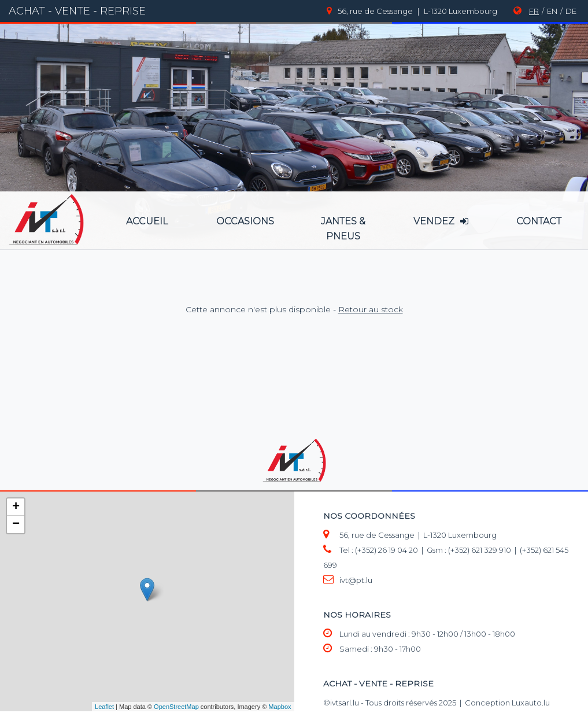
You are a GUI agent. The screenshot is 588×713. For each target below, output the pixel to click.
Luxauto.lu (531, 703)
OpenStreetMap (176, 707)
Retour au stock (371, 309)
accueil (147, 221)
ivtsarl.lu (345, 703)
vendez (441, 221)
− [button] (16, 524)
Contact (539, 221)
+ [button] (16, 507)
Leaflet (104, 707)
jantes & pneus (343, 229)
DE (571, 11)
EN (552, 11)
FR (534, 11)
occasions (245, 221)
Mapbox (280, 707)
